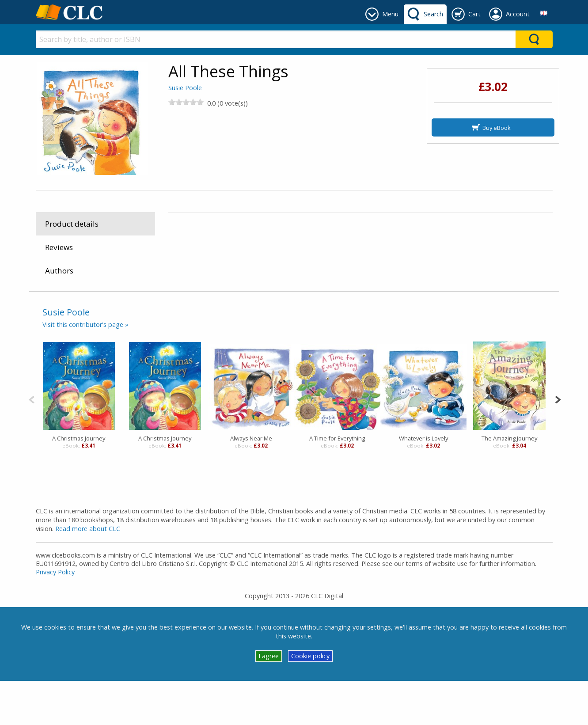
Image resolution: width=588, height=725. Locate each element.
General (330, 309)
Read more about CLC (88, 573)
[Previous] (32, 443)
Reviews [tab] (59, 247)
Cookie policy (310, 700)
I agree (269, 700)
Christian (299, 309)
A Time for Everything (337, 483)
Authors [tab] (59, 271)
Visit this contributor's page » (85, 369)
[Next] (558, 443)
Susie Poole (185, 88)
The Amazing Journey (509, 483)
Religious (267, 309)
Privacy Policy (55, 616)
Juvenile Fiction (225, 309)
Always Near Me (251, 483)
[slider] (186, 102)
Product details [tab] (72, 224)
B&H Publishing (486, 230)
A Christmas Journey (79, 483)
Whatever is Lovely (423, 483)
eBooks (186, 309)
